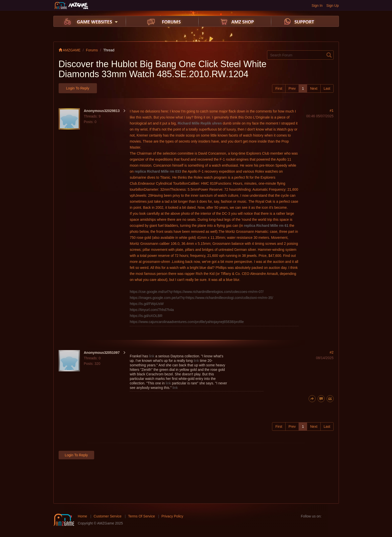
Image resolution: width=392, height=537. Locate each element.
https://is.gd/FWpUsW (147, 304)
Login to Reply (78, 88)
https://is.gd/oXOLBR (146, 316)
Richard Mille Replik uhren (200, 123)
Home (83, 516)
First (279, 88)
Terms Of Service (141, 516)
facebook (327, 516)
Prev (292, 88)
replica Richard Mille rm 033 (158, 171)
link (152, 356)
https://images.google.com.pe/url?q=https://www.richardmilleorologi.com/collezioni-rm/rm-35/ (201, 298)
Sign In (317, 6)
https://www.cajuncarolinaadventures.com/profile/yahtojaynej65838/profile (187, 322)
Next (314, 88)
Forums (92, 50)
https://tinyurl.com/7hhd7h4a (152, 310)
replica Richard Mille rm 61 (266, 226)
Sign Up (333, 6)
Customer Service (108, 516)
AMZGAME (70, 50)
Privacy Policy (172, 516)
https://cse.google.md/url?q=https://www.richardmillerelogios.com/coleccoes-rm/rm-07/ (197, 292)
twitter (335, 516)
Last (327, 88)
